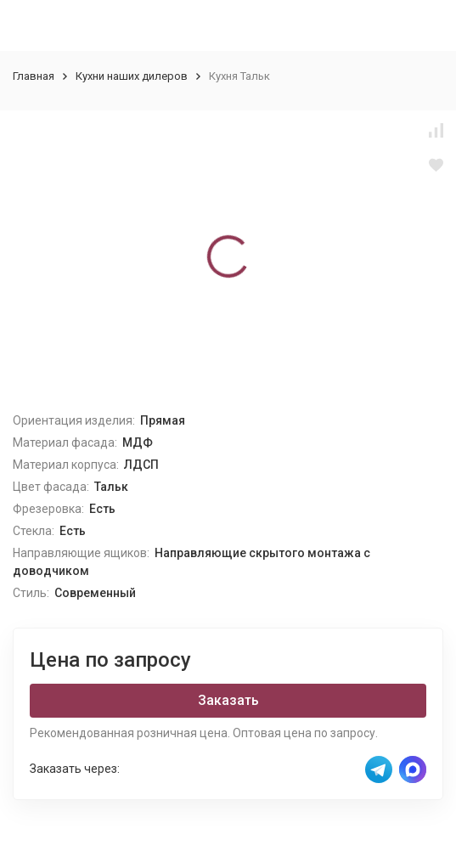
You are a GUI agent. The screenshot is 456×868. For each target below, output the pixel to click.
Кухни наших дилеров (132, 76)
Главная (34, 76)
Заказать (228, 700)
